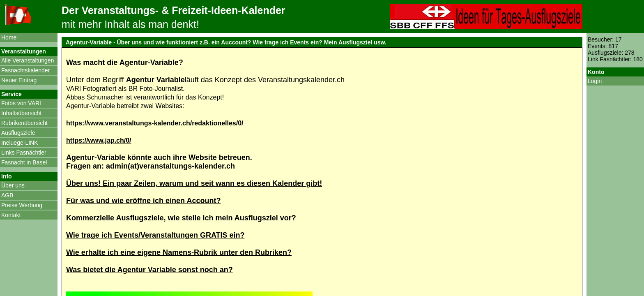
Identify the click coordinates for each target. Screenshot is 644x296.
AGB (7, 195)
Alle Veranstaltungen (28, 60)
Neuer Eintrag (19, 80)
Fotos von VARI (21, 103)
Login (595, 81)
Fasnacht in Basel (24, 162)
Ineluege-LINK (20, 143)
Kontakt (11, 215)
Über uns (13, 185)
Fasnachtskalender (25, 70)
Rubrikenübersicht (24, 123)
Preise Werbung (22, 205)
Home (9, 37)
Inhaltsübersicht (21, 113)
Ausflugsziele (18, 133)
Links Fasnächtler (24, 153)
